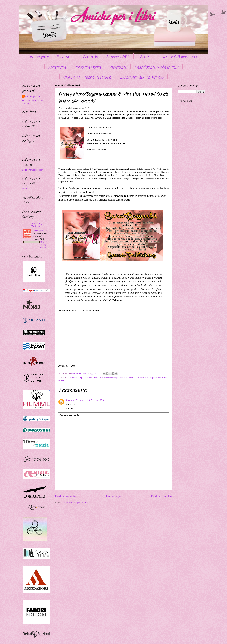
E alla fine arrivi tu (91, 378)
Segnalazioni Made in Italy (157, 67)
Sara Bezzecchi (141, 378)
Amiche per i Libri (34, 96)
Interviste (146, 57)
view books (44, 248)
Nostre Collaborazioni (179, 57)
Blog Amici (66, 57)
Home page (39, 57)
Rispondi (70, 408)
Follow (25, 189)
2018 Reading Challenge (35, 225)
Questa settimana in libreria (87, 78)
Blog (80, 378)
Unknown (71, 400)
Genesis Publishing (109, 378)
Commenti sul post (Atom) (76, 502)
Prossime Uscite (88, 67)
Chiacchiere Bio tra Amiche (142, 78)
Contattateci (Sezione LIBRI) (106, 57)
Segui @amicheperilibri (33, 170)
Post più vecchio (162, 496)
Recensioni (118, 67)
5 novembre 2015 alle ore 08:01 (90, 400)
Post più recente (65, 496)
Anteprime (57, 67)
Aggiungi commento (69, 415)
